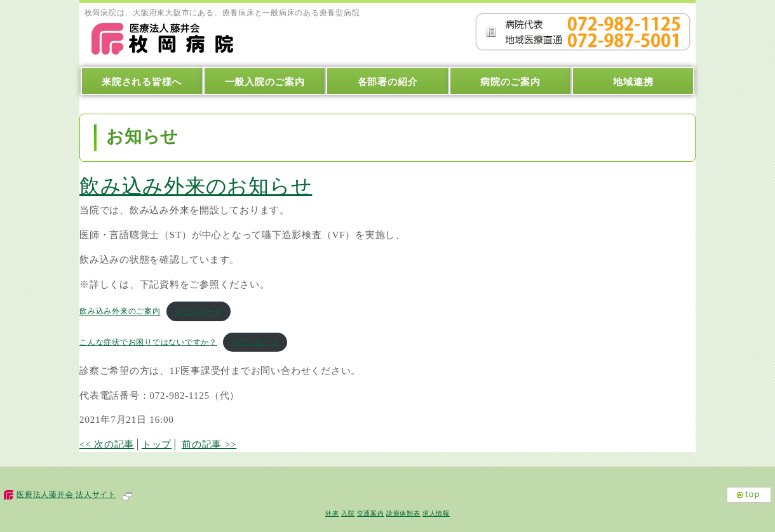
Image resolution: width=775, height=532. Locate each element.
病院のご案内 (510, 82)
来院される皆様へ (142, 82)
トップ (157, 444)
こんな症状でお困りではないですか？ (148, 342)
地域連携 (633, 82)
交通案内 (371, 513)
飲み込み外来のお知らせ (196, 186)
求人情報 (436, 513)
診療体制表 (403, 513)
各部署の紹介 (388, 82)
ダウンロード (199, 312)
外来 (332, 513)
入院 (348, 513)
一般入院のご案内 (265, 82)
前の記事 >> (209, 444)
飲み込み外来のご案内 (120, 312)
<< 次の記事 (107, 444)
